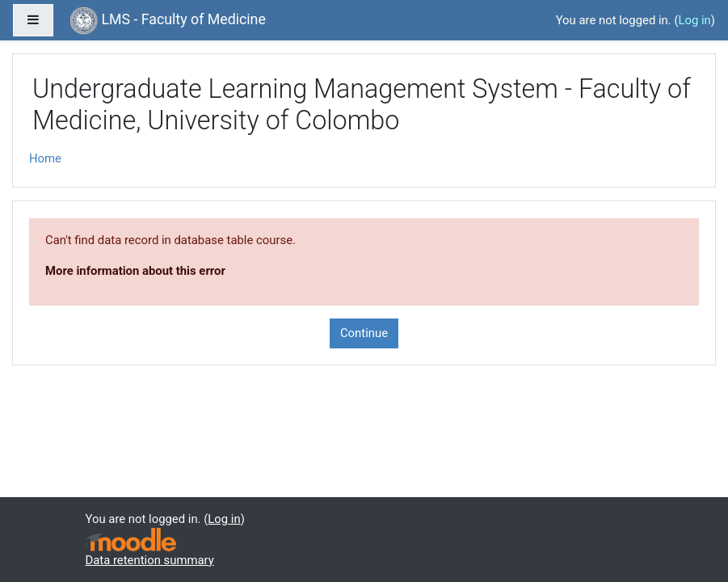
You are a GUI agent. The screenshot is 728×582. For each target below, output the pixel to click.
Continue (364, 333)
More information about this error (135, 271)
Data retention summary (150, 560)
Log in (694, 20)
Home (45, 158)
